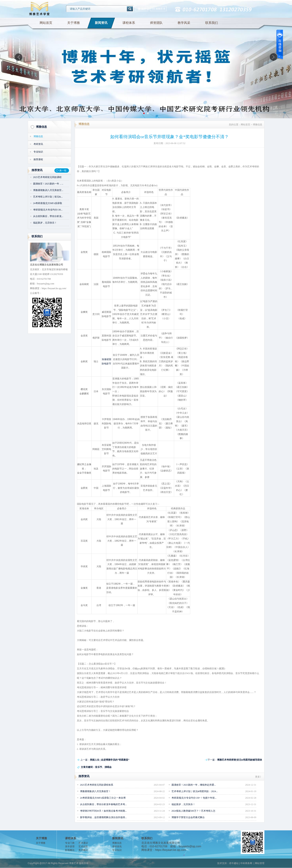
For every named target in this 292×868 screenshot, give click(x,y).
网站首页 (46, 23)
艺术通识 (83, 843)
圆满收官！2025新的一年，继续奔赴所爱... (194, 785)
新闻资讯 (101, 23)
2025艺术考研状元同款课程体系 (97, 785)
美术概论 (83, 850)
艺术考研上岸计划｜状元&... (48, 197)
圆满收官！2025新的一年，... (48, 184)
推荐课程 (38, 159)
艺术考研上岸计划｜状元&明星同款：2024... (195, 791)
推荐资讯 (37, 170)
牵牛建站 (234, 863)
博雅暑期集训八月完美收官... (48, 190)
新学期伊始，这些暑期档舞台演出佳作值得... (103, 817)
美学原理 (70, 847)
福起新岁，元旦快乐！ (45, 223)
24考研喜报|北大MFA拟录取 (48, 203)
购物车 (158, 9)
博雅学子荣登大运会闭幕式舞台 (188, 817)
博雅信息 (41, 127)
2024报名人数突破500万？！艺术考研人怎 (193, 811)
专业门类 (70, 843)
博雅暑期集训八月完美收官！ (95, 791)
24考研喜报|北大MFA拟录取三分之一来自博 (103, 798)
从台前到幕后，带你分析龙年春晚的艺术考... (103, 804)
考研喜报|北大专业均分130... (48, 210)
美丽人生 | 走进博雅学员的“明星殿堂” (110, 760)
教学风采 (184, 23)
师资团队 (156, 23)
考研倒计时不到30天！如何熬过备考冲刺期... (103, 811)
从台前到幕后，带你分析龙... (48, 216)
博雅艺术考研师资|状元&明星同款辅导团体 (240, 760)
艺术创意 (83, 847)
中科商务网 (246, 863)
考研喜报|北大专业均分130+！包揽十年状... (194, 798)
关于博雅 (74, 23)
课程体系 (129, 23)
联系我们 (212, 23)
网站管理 (260, 863)
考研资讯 (38, 144)
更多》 (259, 777)
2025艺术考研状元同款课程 (47, 177)
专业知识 (38, 152)
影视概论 (70, 850)
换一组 (63, 170)
